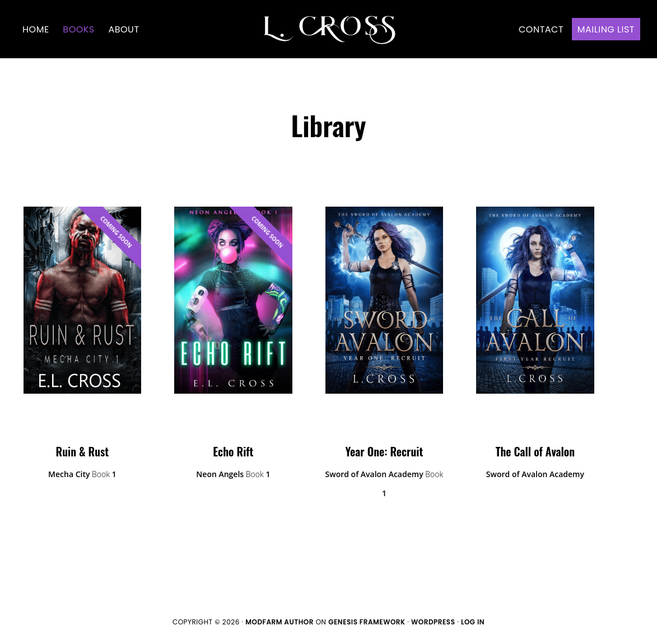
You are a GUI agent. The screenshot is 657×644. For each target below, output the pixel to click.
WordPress (433, 622)
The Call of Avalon (535, 451)
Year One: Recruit (385, 451)
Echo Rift (233, 451)
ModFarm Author (279, 622)
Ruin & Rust (83, 451)
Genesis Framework (367, 622)
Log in (473, 622)
